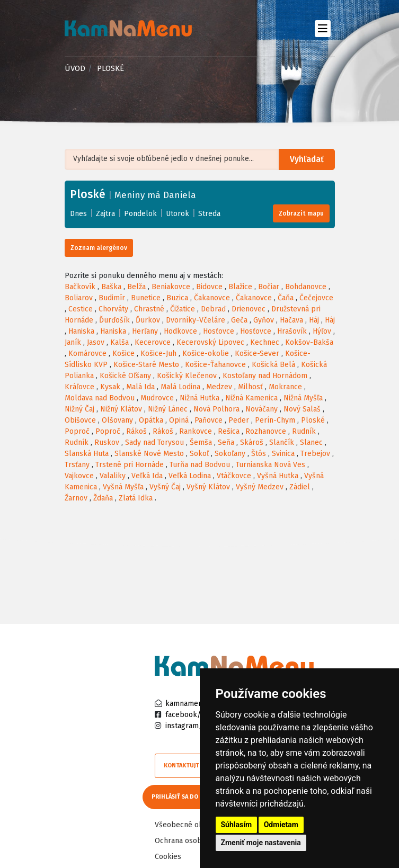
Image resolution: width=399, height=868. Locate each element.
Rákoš (136, 431)
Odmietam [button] (281, 825)
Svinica (283, 454)
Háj (314, 320)
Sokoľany (230, 454)
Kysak (110, 387)
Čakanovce (212, 298)
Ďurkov (148, 320)
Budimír (112, 298)
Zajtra (105, 214)
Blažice (240, 287)
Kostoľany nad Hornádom (265, 376)
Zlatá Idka (136, 498)
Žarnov (76, 498)
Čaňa (286, 298)
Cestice (81, 309)
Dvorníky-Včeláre (196, 320)
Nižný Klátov (121, 409)
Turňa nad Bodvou (200, 465)
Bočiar (269, 287)
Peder (239, 420)
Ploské (313, 420)
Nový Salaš (302, 409)
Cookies (168, 856)
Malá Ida (140, 387)
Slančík (282, 442)
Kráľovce (79, 387)
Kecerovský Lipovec (210, 342)
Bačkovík (80, 287)
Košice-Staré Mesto (146, 365)
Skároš (252, 442)
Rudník (304, 431)
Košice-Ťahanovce (215, 365)
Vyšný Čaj (165, 487)
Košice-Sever (257, 354)
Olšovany (117, 420)
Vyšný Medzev (260, 487)
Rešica (229, 431)
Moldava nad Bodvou (100, 398)
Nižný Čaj (79, 409)
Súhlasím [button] (237, 825)
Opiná (179, 420)
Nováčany (261, 409)
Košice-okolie (206, 354)
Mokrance (285, 387)
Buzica (177, 298)
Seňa (226, 442)
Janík (73, 342)
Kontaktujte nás (189, 766)
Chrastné (149, 309)
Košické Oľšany (125, 376)
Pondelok (140, 214)
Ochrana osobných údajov (198, 840)
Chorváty (113, 309)
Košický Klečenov (187, 376)
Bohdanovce (306, 287)
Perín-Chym (275, 420)
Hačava (291, 320)
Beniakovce (171, 287)
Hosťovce (219, 331)
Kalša (119, 342)
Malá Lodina (180, 387)
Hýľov (322, 331)
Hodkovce (180, 331)
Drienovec (249, 309)
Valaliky (113, 476)
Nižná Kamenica (251, 398)
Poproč (77, 431)
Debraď (213, 309)
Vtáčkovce (234, 476)
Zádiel (300, 487)
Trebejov (315, 454)
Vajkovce (79, 476)
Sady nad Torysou (154, 442)
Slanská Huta (87, 454)
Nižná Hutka (199, 398)
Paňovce (209, 420)
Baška (111, 287)
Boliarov (79, 298)
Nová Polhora (216, 409)
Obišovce (80, 420)
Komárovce (87, 354)
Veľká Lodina (190, 476)
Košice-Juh (158, 354)
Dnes (78, 214)
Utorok (178, 214)
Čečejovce (316, 298)
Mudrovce (157, 398)
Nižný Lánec (168, 409)
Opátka (151, 420)
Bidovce (209, 287)
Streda (209, 214)
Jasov (96, 342)
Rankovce (196, 431)
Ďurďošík (114, 320)
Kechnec (265, 342)
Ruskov (107, 442)
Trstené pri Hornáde (130, 465)
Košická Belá (273, 365)
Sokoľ (199, 454)
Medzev (219, 387)
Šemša (201, 442)
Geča (239, 320)
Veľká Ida (147, 476)
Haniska (81, 331)
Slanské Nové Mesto (149, 454)
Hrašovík (292, 331)
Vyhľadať (308, 160)
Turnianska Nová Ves (271, 465)
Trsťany (77, 465)
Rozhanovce (266, 431)
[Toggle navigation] (323, 28)
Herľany (145, 331)
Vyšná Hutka (278, 476)
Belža (136, 287)
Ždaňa (103, 498)
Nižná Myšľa (303, 398)
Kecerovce (153, 342)
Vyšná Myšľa (123, 487)
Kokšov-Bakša (309, 342)
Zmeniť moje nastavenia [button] (261, 843)
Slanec (311, 442)
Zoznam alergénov (99, 248)
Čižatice (183, 309)
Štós (259, 454)
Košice (123, 354)
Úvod (75, 68)
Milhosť (250, 387)
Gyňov (264, 320)
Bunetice (146, 298)
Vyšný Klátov (208, 487)
